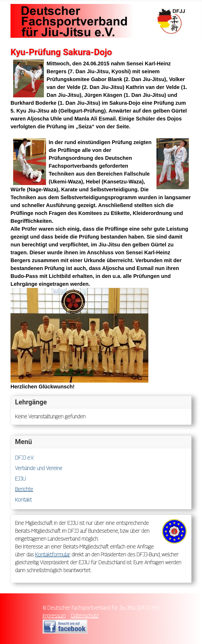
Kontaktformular (53, 555)
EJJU (20, 479)
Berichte (24, 489)
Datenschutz (85, 616)
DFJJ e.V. (24, 458)
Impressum (54, 616)
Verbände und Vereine (39, 468)
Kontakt (23, 500)
